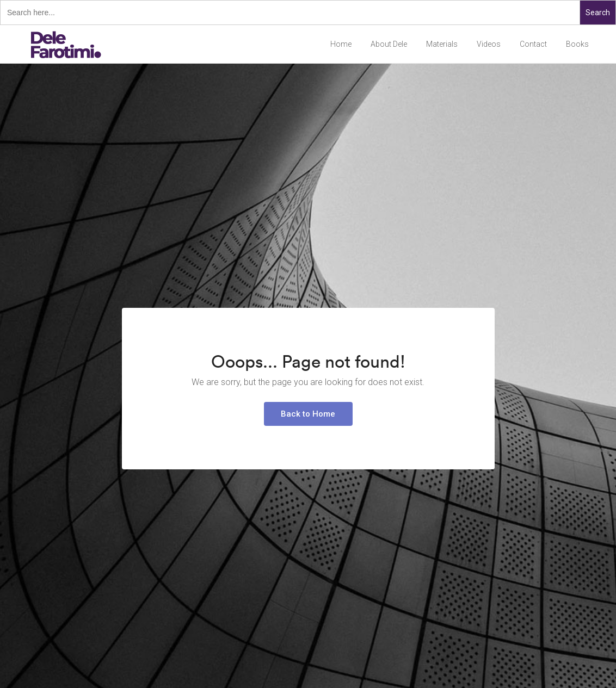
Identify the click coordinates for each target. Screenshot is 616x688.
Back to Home (308, 414)
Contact (533, 44)
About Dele (389, 44)
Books (577, 44)
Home (341, 44)
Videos (489, 44)
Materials (442, 44)
